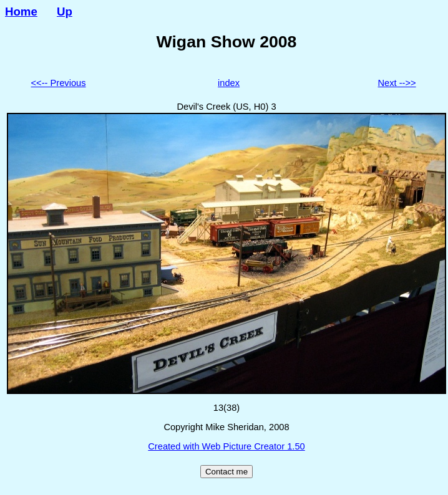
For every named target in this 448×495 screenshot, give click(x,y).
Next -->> (397, 83)
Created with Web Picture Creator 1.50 (226, 446)
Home (21, 12)
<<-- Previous (59, 83)
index (229, 83)
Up (65, 12)
